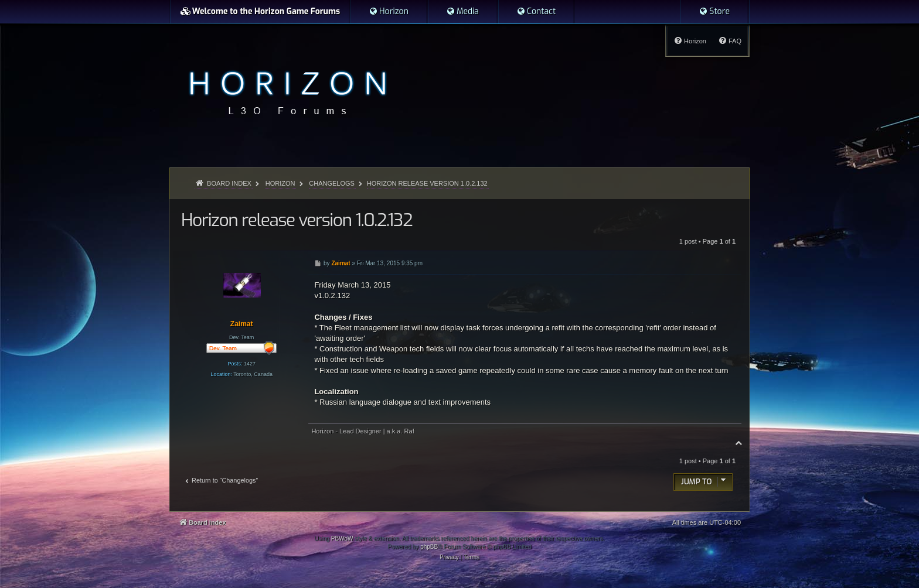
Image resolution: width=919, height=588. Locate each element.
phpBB (429, 547)
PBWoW (342, 539)
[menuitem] (389, 12)
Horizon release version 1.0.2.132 (427, 183)
